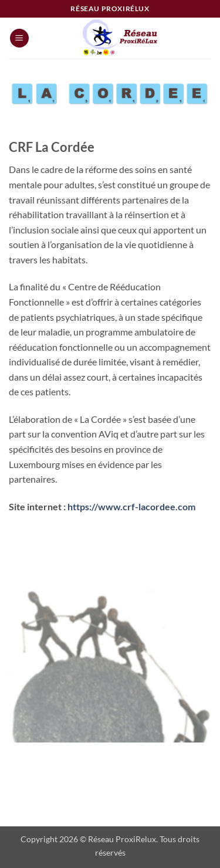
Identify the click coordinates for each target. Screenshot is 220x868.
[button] (19, 38)
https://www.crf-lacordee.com (131, 506)
